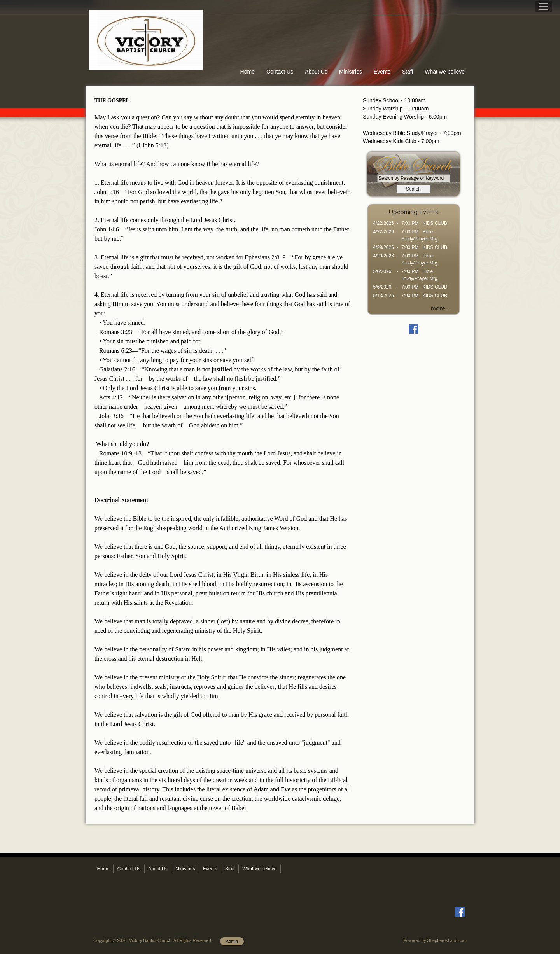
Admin (232, 941)
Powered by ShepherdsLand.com (435, 940)
